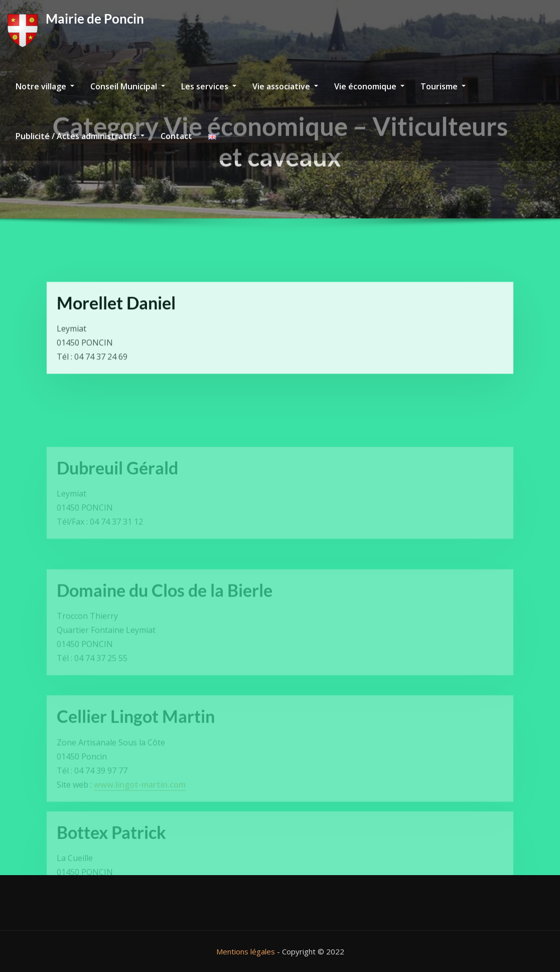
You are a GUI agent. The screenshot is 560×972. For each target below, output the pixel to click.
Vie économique (369, 86)
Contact (176, 136)
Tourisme (443, 86)
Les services (209, 86)
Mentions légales (246, 951)
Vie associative (285, 86)
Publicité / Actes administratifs (80, 136)
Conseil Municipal (128, 86)
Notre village (45, 86)
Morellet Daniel (116, 321)
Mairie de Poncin (95, 19)
